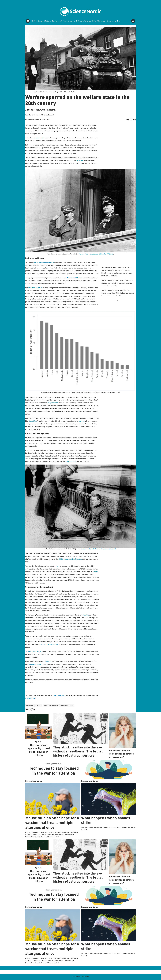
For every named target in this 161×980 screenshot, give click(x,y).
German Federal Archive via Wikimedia (92, 254)
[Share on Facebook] (128, 119)
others (57, 566)
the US (49, 661)
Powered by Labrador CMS (80, 977)
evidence (50, 263)
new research (39, 138)
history (38, 706)
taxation (86, 615)
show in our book (34, 664)
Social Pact (33, 421)
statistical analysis (35, 288)
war (45, 706)
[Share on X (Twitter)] (131, 119)
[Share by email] (134, 119)
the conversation (67, 706)
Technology (68, 21)
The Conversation (60, 696)
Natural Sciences (99, 21)
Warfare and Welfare (74, 278)
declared (79, 161)
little (45, 263)
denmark (30, 706)
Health (34, 21)
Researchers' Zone (114, 21)
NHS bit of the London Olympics (70, 559)
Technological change (33, 652)
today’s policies (71, 462)
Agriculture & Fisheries (82, 21)
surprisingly (38, 263)
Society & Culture (44, 21)
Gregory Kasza (53, 403)
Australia (82, 421)
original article (30, 698)
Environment (57, 21)
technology (54, 706)
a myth (95, 572)
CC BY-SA (110, 254)
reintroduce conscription (49, 645)
